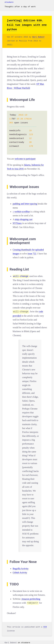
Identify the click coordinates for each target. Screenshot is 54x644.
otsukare (9, 2)
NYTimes (17, 223)
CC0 (45, 626)
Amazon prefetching (31, 598)
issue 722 (32, 254)
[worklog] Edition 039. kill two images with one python (27, 25)
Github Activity (20, 572)
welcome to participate (25, 159)
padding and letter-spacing (25, 204)
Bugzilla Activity (21, 568)
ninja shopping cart (24, 219)
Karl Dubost (38, 37)
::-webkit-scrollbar (21, 212)
